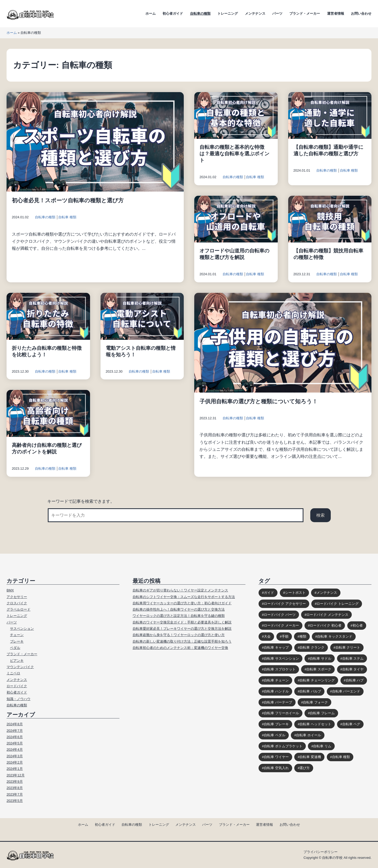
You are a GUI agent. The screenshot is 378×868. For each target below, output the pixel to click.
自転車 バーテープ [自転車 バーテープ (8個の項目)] (278, 702)
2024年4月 (15, 750)
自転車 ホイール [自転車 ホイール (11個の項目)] (309, 735)
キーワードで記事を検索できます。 (81, 501)
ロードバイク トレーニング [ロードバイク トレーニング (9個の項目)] (338, 604)
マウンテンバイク (20, 667)
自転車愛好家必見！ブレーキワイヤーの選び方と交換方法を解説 (182, 629)
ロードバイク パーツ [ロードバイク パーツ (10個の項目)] (280, 615)
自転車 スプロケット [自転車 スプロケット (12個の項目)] (280, 669)
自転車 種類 (67, 217)
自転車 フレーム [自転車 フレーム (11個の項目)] (322, 713)
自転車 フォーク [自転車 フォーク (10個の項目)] (315, 702)
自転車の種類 (200, 14)
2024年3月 (15, 756)
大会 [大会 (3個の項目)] (267, 636)
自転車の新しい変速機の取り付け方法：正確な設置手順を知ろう (182, 641)
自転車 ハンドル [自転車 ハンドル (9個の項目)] (276, 691)
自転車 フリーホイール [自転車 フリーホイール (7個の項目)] (281, 713)
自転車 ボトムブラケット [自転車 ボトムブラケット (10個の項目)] (283, 746)
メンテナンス (255, 14)
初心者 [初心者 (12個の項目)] (358, 625)
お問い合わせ (361, 14)
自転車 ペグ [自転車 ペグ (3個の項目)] (351, 724)
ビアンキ (17, 661)
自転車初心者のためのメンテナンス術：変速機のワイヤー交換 (180, 648)
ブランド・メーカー (305, 14)
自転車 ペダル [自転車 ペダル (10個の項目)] (275, 735)
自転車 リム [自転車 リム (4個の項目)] (322, 746)
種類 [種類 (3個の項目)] (303, 636)
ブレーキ (17, 641)
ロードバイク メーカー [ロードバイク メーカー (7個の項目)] (281, 625)
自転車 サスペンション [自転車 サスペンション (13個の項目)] (281, 658)
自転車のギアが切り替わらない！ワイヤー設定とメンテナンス (180, 590)
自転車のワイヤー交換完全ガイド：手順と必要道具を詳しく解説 (182, 622)
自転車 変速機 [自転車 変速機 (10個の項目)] (310, 757)
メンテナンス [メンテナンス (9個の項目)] (327, 593)
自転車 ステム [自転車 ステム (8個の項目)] (353, 658)
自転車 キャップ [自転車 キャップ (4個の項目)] (276, 647)
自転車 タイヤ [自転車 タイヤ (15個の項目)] (353, 669)
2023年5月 (15, 801)
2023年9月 (15, 782)
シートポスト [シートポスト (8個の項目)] (295, 593)
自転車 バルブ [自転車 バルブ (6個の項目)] (310, 691)
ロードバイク (17, 686)
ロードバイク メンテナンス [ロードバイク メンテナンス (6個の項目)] (327, 615)
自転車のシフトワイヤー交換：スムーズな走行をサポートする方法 (184, 597)
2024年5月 (15, 743)
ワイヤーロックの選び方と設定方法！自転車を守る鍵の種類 (179, 616)
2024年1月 (15, 769)
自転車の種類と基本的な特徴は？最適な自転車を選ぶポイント (234, 154)
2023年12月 (16, 775)
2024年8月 (15, 724)
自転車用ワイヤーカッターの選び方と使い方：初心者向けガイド (182, 603)
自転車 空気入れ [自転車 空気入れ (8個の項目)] (276, 768)
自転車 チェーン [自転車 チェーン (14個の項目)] (276, 680)
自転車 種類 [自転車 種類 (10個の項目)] (341, 757)
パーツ (277, 14)
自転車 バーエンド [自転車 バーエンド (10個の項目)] (346, 691)
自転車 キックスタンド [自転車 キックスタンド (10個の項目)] (335, 636)
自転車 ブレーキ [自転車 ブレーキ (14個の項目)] (276, 724)
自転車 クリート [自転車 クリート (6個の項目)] (348, 647)
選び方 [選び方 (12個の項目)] (305, 768)
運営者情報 (336, 14)
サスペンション (22, 629)
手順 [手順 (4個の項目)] (285, 636)
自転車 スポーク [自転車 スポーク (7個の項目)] (319, 669)
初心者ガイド (173, 14)
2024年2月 (15, 762)
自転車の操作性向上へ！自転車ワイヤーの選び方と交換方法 (179, 609)
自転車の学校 (332, 858)
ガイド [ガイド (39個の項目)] (269, 593)
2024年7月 (15, 731)
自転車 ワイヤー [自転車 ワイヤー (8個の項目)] (276, 757)
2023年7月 (15, 794)
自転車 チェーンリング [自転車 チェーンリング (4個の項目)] (317, 680)
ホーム (151, 14)
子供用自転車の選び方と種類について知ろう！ (259, 401)
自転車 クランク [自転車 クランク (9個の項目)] (312, 647)
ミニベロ (13, 673)
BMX (10, 590)
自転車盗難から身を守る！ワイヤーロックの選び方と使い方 (179, 635)
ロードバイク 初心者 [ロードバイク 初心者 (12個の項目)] (326, 625)
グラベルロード (19, 609)
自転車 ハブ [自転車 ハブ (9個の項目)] (355, 680)
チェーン (17, 635)
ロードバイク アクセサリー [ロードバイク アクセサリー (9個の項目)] (285, 604)
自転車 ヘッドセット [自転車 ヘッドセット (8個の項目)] (315, 724)
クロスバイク (17, 603)
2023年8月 (15, 788)
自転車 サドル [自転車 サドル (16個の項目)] (321, 658)
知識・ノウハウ (19, 699)
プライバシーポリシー (321, 852)
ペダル (15, 648)
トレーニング (228, 14)
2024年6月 (15, 737)
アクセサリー (17, 597)
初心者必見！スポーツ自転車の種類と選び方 (68, 200)
